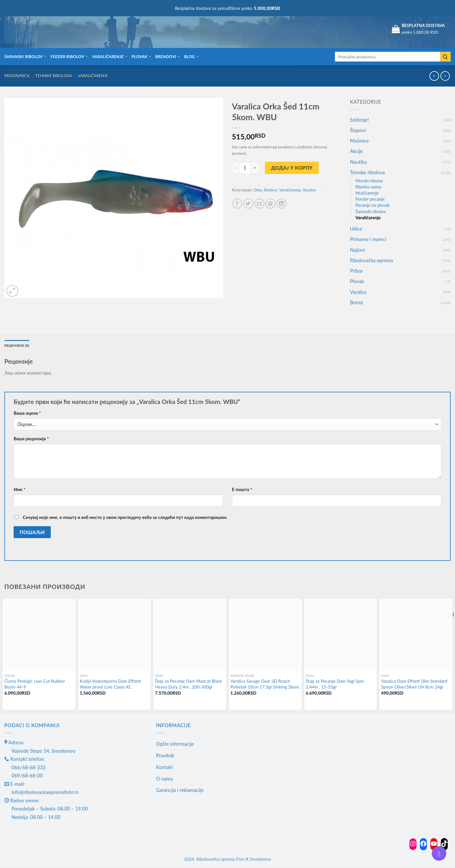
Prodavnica (17, 76)
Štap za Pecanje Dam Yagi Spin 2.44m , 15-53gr (335, 685)
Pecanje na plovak (373, 205)
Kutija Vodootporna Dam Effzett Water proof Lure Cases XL (110, 685)
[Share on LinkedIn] (281, 204)
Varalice (309, 190)
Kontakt (165, 768)
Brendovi (168, 56)
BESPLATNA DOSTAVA (423, 25)
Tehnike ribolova (54, 76)
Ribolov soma (368, 187)
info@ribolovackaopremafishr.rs (45, 793)
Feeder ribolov (69, 56)
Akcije (356, 151)
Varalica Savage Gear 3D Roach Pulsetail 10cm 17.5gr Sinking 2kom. (265, 685)
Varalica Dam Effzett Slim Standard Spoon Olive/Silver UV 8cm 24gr (414, 685)
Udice (356, 229)
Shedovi (271, 190)
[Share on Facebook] (238, 204)
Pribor (356, 271)
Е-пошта (242, 490)
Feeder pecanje (370, 199)
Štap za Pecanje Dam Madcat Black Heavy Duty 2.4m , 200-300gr (188, 685)
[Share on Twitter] (249, 204)
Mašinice (359, 141)
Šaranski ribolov (25, 56)
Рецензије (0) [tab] (19, 346)
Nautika (358, 162)
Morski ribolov (369, 181)
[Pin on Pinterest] (270, 204)
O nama (165, 779)
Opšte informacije (175, 745)
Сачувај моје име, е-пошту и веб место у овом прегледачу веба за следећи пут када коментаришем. (125, 518)
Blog (191, 56)
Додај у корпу (292, 168)
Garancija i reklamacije (180, 791)
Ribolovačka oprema (371, 260)
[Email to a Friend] (260, 204)
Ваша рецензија (31, 439)
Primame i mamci (368, 239)
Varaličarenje (110, 56)
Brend (356, 302)
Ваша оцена (27, 414)
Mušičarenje (367, 193)
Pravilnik (165, 756)
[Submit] (445, 57)
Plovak (142, 56)
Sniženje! (359, 120)
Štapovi (358, 130)
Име (20, 490)
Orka (258, 190)
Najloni (358, 250)
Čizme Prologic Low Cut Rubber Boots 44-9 (35, 685)
